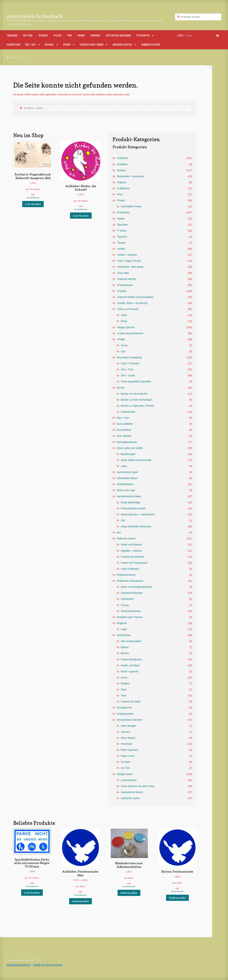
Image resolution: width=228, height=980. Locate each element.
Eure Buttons (124, 430)
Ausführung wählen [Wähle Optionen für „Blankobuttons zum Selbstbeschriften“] (129, 893)
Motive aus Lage (126, 490)
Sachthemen (124, 635)
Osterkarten (127, 599)
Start (12, 58)
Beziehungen (128, 454)
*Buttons (28, 35)
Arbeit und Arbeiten (131, 545)
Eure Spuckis (124, 436)
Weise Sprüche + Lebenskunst (138, 515)
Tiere (124, 696)
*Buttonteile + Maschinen (130, 176)
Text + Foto (127, 370)
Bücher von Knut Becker (134, 394)
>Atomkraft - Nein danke (130, 267)
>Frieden (122, 291)
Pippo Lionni (128, 756)
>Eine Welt (123, 273)
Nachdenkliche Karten (129, 496)
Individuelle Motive (122, 44)
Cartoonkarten (129, 780)
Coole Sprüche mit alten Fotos (138, 786)
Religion (125, 684)
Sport (124, 690)
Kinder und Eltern (130, 666)
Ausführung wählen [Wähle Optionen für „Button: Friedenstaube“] (177, 898)
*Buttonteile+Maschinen (118, 35)
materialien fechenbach (35, 16)
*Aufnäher (95, 35)
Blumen (125, 653)
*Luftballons (123, 188)
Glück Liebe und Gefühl (130, 448)
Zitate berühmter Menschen (136, 527)
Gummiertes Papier (151, 44)
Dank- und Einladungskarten (137, 587)
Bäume (125, 647)
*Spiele (121, 219)
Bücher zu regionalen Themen (138, 406)
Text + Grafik (128, 376)
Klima (124, 321)
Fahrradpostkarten (127, 442)
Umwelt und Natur (131, 702)
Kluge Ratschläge (131, 502)
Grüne (124, 345)
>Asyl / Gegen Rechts (129, 261)
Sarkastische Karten (132, 792)
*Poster (57, 35)
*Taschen (122, 237)
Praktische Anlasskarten (130, 581)
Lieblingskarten (125, 484)
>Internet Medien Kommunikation (135, 297)
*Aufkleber (12, 35)
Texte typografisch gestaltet (136, 382)
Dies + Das (30, 44)
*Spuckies (43, 35)
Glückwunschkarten (132, 593)
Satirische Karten (130, 798)
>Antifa (121, 249)
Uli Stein (125, 762)
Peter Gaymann (130, 750)
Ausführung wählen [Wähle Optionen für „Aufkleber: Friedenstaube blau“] (80, 901)
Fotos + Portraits (130, 364)
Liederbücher (128, 412)
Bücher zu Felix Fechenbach (137, 400)
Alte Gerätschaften (131, 641)
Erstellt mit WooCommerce (48, 965)
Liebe (124, 466)
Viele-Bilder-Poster (131, 207)
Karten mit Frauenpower (134, 563)
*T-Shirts (121, 231)
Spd (123, 351)
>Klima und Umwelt (127, 309)
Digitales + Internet (131, 551)
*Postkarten (143, 35)
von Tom (126, 768)
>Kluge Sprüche (126, 327)
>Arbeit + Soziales (127, 255)
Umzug (125, 605)
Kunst (124, 678)
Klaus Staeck (128, 738)
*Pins (69, 35)
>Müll (124, 315)
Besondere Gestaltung (129, 358)
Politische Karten (126, 539)
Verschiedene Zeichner (129, 720)
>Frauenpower (125, 285)
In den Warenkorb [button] (33, 204)
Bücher (67, 44)
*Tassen (121, 243)
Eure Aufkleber (125, 424)
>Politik (121, 339)
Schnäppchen (13, 44)
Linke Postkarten (130, 569)
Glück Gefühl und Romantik (136, 460)
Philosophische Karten (133, 509)
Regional (49, 44)
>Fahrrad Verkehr (126, 279)
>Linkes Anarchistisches (130, 333)
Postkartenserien (126, 575)
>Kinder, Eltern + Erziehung (132, 303)
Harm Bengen (129, 726)
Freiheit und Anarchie (133, 557)
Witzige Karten (125, 774)
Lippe (124, 629)
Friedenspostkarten (131, 660)
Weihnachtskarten (131, 611)
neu (119, 533)
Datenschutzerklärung (19, 965)
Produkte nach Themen (92, 44)
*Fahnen (81, 35)
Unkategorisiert (125, 714)
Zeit (123, 521)
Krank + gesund (130, 672)
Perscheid (126, 744)
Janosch (125, 732)
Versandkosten (33, 198)
